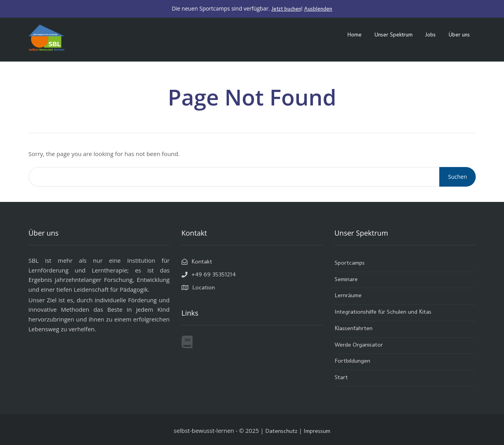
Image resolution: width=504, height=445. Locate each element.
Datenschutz (281, 431)
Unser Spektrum (393, 35)
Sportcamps (350, 263)
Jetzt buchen (286, 9)
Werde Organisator (359, 345)
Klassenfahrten (354, 329)
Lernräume (348, 296)
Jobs (430, 35)
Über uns (459, 35)
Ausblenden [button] (318, 9)
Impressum (317, 431)
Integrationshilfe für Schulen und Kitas (383, 312)
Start (341, 378)
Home (354, 35)
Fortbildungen (352, 361)
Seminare (346, 280)
